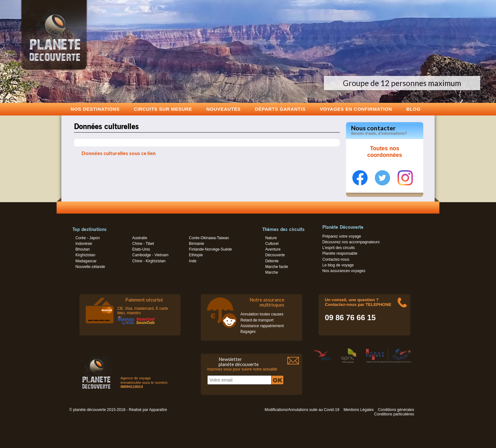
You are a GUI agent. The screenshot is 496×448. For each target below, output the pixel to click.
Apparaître (158, 410)
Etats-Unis (141, 249)
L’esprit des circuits (339, 248)
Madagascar (86, 261)
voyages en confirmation (356, 109)
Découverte (275, 255)
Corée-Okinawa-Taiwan (209, 238)
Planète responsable (340, 253)
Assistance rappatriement (262, 326)
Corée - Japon (87, 238)
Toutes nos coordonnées (385, 152)
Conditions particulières (394, 414)
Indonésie (84, 244)
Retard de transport (257, 320)
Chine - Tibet (143, 244)
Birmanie (196, 244)
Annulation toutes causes (262, 314)
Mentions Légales (359, 410)
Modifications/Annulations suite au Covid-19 (302, 410)
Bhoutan (82, 249)
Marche (272, 272)
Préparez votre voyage (342, 236)
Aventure (273, 249)
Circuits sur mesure (163, 109)
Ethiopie (196, 255)
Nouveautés (223, 109)
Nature (271, 238)
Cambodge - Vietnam (150, 255)
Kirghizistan (85, 255)
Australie (140, 238)
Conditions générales (396, 410)
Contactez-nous (336, 259)
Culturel (272, 244)
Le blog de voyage (338, 265)
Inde (193, 261)
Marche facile (276, 267)
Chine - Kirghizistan (149, 261)
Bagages (248, 332)
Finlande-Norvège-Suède (210, 249)
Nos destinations (95, 109)
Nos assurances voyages (344, 271)
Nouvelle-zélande (90, 267)
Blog (413, 109)
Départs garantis (280, 109)
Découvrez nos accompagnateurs (351, 242)
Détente (272, 261)
